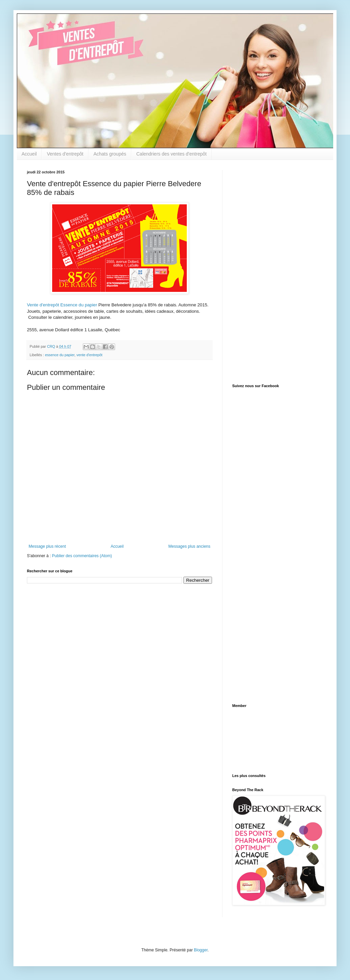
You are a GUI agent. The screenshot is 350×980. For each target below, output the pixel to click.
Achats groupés (110, 154)
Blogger (201, 950)
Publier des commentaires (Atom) (82, 556)
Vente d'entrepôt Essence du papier (62, 305)
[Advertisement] (257, 271)
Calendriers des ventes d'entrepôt (171, 154)
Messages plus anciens (189, 546)
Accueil (29, 154)
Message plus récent (47, 546)
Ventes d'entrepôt (65, 154)
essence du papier (60, 355)
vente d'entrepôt (89, 355)
